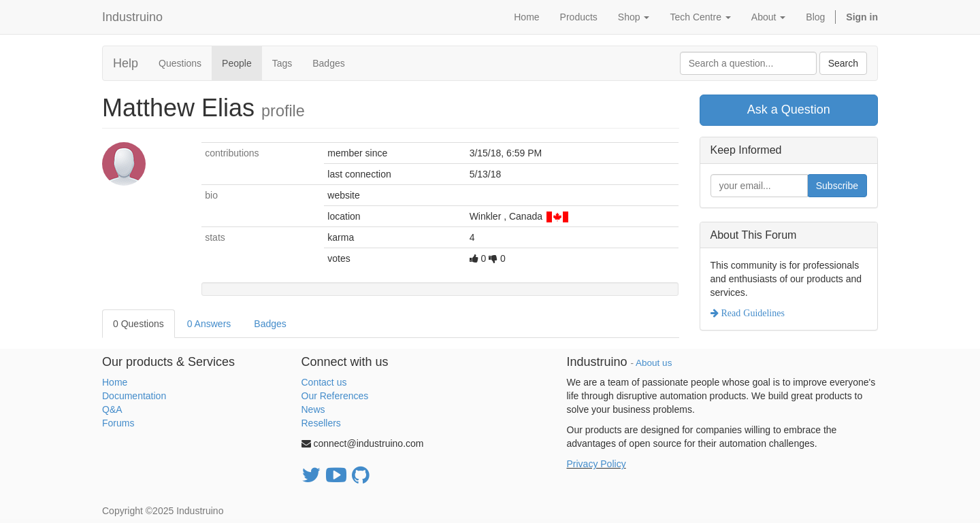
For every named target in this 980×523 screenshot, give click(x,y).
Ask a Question (789, 109)
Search (843, 63)
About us (654, 363)
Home (115, 382)
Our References (335, 396)
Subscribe (837, 186)
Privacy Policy (597, 464)
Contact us (324, 382)
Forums (118, 423)
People (237, 63)
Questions (180, 63)
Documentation (134, 396)
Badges (328, 63)
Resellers (321, 423)
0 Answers (209, 324)
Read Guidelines (752, 313)
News (313, 409)
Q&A (112, 409)
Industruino (132, 17)
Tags (282, 63)
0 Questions (138, 324)
